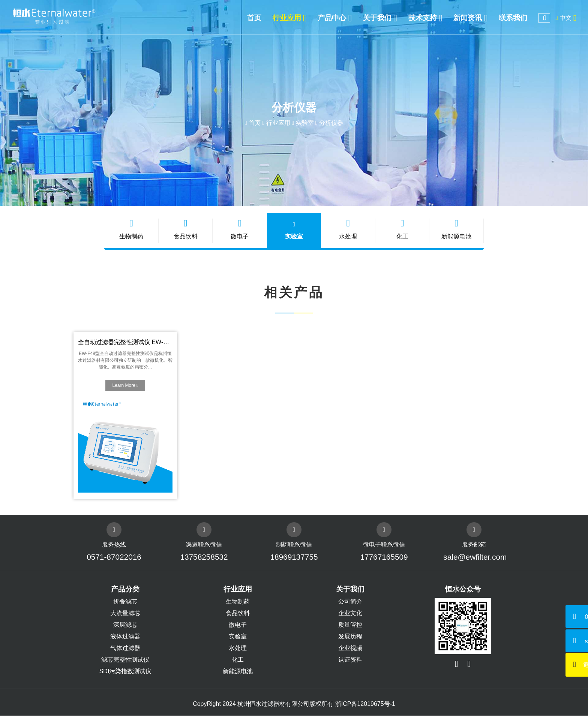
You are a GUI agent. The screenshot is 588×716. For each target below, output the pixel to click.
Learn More (125, 386)
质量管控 (350, 625)
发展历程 (350, 637)
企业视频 (350, 648)
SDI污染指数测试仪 (125, 672)
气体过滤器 (125, 648)
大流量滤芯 (125, 613)
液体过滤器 (125, 637)
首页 (255, 123)
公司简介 (350, 602)
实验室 (305, 123)
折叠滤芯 (125, 602)
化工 (402, 229)
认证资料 (350, 660)
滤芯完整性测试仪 (125, 660)
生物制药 (132, 229)
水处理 (348, 229)
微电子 (240, 229)
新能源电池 (456, 229)
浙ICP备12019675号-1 (365, 704)
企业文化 (350, 613)
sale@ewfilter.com (474, 557)
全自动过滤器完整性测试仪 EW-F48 (126, 342)
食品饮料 (186, 229)
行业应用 (278, 123)
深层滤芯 (125, 625)
